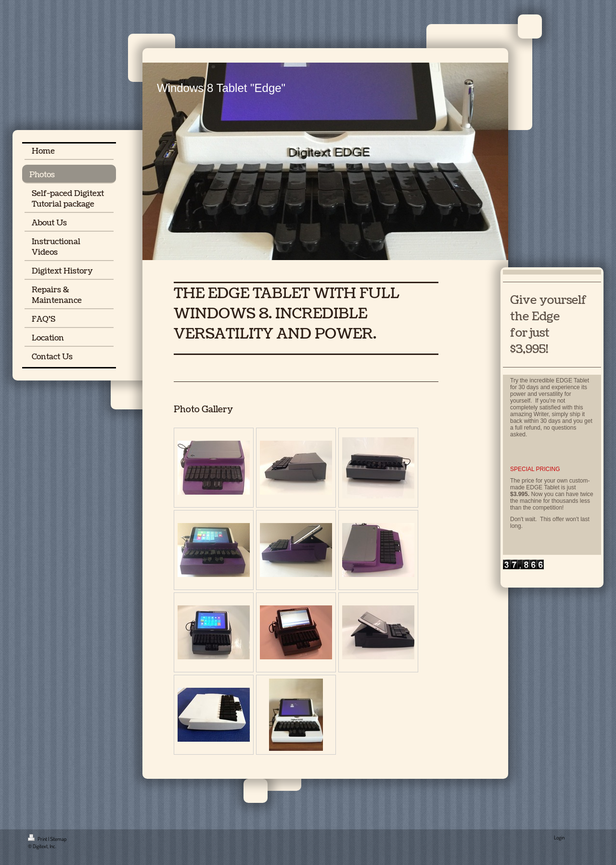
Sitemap (58, 839)
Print (38, 839)
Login (559, 838)
